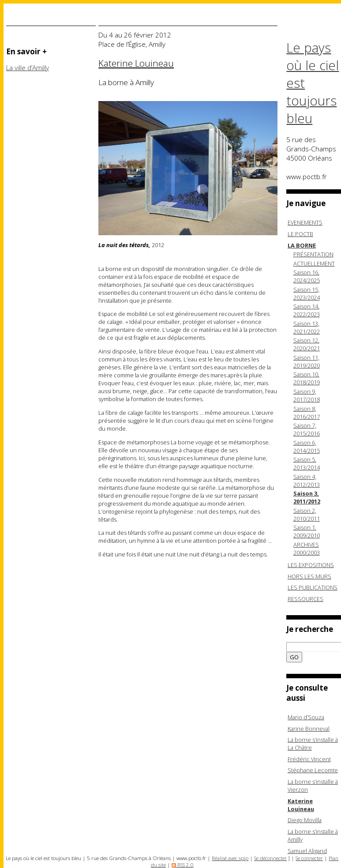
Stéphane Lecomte (313, 770)
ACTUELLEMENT (314, 263)
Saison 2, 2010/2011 (307, 515)
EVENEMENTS (305, 222)
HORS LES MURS (309, 576)
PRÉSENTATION (313, 254)
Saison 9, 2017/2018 (307, 395)
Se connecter (309, 858)
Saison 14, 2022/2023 (307, 310)
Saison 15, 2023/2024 (307, 293)
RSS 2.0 (183, 865)
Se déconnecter (270, 858)
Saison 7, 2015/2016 (307, 429)
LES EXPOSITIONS (311, 565)
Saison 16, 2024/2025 (307, 276)
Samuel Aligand (307, 851)
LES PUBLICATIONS (313, 587)
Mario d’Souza (306, 717)
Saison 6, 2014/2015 (307, 447)
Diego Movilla (305, 820)
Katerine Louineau (301, 805)
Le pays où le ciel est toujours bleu (313, 83)
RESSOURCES (305, 599)
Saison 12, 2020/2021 (307, 344)
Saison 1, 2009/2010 (307, 531)
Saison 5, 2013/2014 (307, 463)
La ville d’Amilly (28, 68)
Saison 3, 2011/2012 (307, 497)
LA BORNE (302, 245)
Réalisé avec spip (230, 858)
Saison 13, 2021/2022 (307, 327)
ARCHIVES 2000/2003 (307, 549)
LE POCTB (300, 234)
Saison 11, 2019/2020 (307, 361)
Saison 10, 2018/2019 (307, 378)
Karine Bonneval (309, 729)
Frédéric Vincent (309, 759)
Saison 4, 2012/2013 (307, 481)
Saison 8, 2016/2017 (307, 413)
